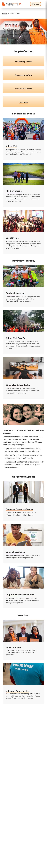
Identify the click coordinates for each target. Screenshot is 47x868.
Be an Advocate (13, 648)
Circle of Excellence (15, 552)
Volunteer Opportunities (18, 691)
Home (5, 14)
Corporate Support (24, 89)
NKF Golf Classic (14, 191)
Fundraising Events (23, 62)
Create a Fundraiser (15, 293)
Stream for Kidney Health (18, 385)
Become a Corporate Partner (19, 509)
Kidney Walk (11, 146)
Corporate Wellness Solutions (20, 595)
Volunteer (24, 102)
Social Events (12, 238)
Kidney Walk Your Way (16, 338)
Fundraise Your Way (23, 75)
